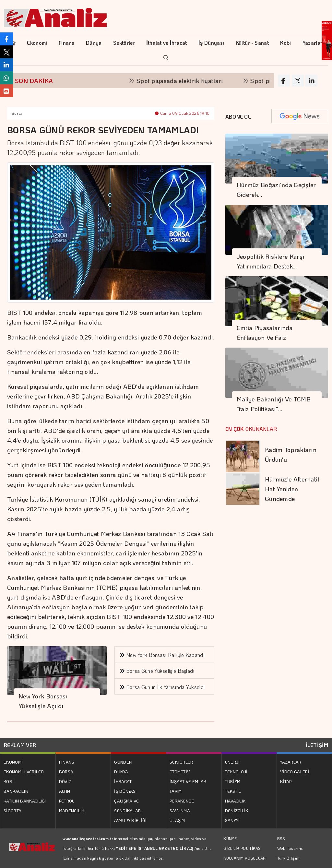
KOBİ (9, 781)
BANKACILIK (16, 791)
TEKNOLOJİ (236, 772)
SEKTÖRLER (181, 762)
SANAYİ (232, 820)
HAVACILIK (235, 801)
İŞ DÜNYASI (125, 791)
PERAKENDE (182, 801)
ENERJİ (232, 762)
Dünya (94, 43)
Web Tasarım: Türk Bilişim (290, 853)
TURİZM (233, 781)
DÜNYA (121, 772)
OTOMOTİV (180, 772)
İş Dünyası (211, 43)
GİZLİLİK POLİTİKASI (243, 848)
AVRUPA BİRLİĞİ (130, 820)
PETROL (67, 801)
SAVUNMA (180, 810)
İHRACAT (123, 781)
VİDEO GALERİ (295, 772)
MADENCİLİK (72, 810)
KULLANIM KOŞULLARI (245, 858)
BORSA (66, 772)
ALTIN (65, 791)
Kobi (285, 43)
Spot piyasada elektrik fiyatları (183, 81)
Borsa (17, 113)
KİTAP (286, 781)
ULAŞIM (177, 820)
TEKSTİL (233, 791)
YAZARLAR (291, 762)
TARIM (176, 791)
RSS (281, 838)
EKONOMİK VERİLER (24, 772)
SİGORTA (12, 810)
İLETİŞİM (317, 745)
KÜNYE (230, 838)
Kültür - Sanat (252, 43)
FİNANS (67, 762)
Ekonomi (37, 43)
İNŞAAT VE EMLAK (188, 781)
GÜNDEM (123, 762)
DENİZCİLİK (237, 810)
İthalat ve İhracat (166, 43)
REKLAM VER (20, 745)
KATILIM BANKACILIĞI (25, 801)
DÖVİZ (65, 781)
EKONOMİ (13, 762)
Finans (67, 43)
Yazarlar (312, 43)
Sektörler (124, 43)
